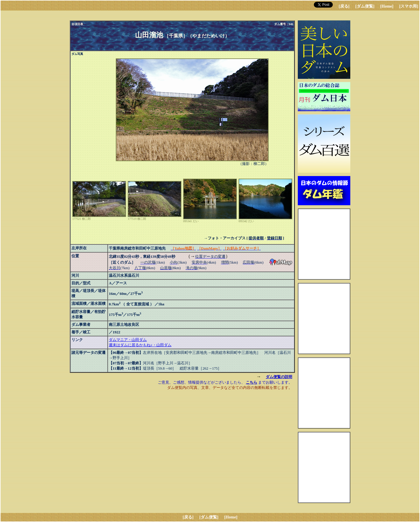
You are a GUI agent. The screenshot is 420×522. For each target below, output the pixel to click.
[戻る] (344, 6)
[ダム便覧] (365, 6)
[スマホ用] (409, 6)
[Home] (387, 6)
